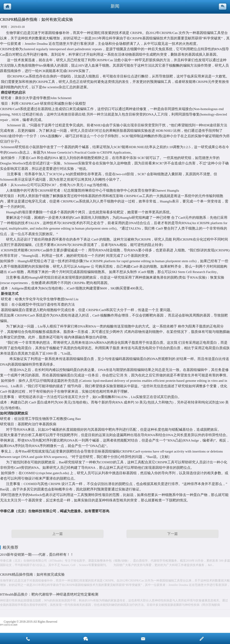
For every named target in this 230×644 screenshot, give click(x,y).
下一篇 (172, 534)
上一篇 (58, 534)
